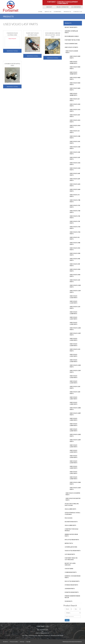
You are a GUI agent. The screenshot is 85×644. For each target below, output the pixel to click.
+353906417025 (65, 7)
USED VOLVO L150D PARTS (73, 361)
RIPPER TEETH (69, 543)
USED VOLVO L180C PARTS (73, 398)
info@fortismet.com (44, 633)
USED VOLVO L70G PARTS (75, 227)
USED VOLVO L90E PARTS (75, 259)
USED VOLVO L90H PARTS (75, 275)
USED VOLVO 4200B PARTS (73, 62)
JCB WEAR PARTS (70, 589)
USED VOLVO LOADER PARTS (72, 52)
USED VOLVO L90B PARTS (75, 243)
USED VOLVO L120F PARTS (75, 334)
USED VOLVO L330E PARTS (75, 483)
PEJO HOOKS (69, 518)
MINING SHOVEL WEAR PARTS (71, 535)
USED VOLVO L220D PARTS (73, 430)
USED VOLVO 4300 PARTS (75, 68)
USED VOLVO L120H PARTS (73, 345)
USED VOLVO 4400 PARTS (75, 78)
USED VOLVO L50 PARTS (75, 132)
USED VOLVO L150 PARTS (75, 350)
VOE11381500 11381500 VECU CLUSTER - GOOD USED (53, 35)
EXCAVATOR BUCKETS (71, 522)
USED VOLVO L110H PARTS (73, 302)
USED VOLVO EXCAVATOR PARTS (73, 499)
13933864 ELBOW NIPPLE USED (12, 64)
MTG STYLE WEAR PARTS (72, 540)
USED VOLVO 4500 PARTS (75, 84)
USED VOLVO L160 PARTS (75, 387)
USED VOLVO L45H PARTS (75, 126)
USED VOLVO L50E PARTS (75, 153)
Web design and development (69, 642)
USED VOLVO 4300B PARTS (73, 73)
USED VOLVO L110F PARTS (75, 291)
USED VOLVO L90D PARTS (75, 254)
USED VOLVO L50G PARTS (75, 164)
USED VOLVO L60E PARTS (75, 174)
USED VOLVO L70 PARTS (75, 196)
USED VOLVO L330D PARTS (73, 478)
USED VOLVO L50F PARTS (75, 158)
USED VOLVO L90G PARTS (75, 270)
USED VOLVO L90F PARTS (75, 265)
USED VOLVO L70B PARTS (75, 201)
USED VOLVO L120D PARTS (73, 323)
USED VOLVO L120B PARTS (73, 313)
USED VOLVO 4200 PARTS (75, 57)
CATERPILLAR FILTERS (71, 547)
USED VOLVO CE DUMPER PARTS (73, 494)
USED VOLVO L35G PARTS (75, 110)
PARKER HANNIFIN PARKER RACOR (72, 597)
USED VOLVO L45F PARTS (75, 116)
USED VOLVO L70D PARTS (75, 212)
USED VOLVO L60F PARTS (75, 180)
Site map (22, 642)
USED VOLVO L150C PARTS (73, 355)
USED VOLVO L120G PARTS (73, 339)
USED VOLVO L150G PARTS (73, 377)
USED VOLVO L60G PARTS (75, 185)
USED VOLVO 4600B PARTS (73, 94)
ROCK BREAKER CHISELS (72, 36)
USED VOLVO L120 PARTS (75, 307)
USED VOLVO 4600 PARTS (75, 89)
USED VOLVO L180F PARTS (75, 414)
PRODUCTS (67, 12)
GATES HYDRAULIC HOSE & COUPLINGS (72, 513)
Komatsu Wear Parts (72, 592)
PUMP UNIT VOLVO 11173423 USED (32, 34)
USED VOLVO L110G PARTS (73, 297)
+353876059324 (77, 7)
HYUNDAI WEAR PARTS (71, 585)
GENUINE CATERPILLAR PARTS (71, 32)
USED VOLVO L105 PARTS (75, 281)
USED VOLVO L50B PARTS (75, 137)
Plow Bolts (68, 601)
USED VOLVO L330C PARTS (73, 473)
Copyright (28, 642)
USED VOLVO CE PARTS (71, 47)
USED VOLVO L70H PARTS (75, 233)
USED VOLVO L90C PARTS (75, 249)
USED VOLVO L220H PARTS (73, 451)
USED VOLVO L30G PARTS (75, 105)
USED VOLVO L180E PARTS (75, 409)
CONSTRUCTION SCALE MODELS (72, 530)
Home (40, 12)
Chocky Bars (69, 569)
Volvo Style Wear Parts (73, 551)
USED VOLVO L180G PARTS (73, 419)
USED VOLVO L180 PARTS (75, 393)
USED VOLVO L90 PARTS (75, 238)
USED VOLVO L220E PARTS (75, 435)
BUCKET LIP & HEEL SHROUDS (70, 564)
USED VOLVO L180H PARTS (73, 425)
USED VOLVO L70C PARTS (75, 206)
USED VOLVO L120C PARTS (73, 318)
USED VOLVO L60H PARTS (75, 190)
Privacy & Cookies (14, 642)
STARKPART (58, 12)
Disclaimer (5, 642)
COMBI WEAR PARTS (71, 572)
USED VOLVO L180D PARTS (73, 403)
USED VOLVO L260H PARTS (73, 467)
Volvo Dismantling (71, 44)
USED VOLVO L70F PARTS (75, 222)
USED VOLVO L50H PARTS (75, 169)
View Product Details (12, 51)
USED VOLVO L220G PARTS (73, 446)
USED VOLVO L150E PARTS (75, 366)
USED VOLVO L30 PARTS (75, 100)
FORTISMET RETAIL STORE (72, 40)
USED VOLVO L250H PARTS (73, 462)
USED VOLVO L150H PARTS (73, 382)
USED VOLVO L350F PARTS (75, 488)
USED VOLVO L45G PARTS (75, 121)
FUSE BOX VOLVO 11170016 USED (12, 34)
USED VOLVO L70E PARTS (75, 217)
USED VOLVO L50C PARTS (75, 142)
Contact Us (78, 12)
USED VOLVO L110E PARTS (75, 286)
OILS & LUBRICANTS (70, 509)
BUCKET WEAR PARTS (71, 27)
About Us (48, 12)
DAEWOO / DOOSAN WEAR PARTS (73, 577)
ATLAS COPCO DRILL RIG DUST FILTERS (72, 504)
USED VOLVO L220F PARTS (75, 441)
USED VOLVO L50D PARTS (75, 148)
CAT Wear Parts (70, 554)
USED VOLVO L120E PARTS (75, 329)
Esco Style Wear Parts (72, 581)
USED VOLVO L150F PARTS (75, 371)
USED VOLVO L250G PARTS (73, 457)
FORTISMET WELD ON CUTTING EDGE (71, 559)
